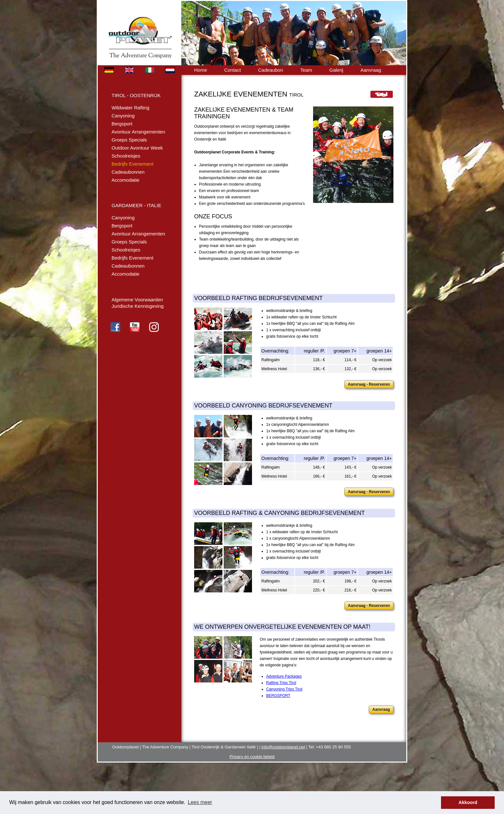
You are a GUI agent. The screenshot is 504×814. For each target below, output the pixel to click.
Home (201, 70)
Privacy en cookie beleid (252, 757)
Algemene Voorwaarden (137, 300)
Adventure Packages (284, 676)
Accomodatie (126, 180)
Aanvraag (371, 70)
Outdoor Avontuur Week (137, 148)
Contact (233, 70)
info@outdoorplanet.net (283, 747)
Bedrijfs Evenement (132, 164)
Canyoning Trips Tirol (284, 689)
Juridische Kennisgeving (138, 306)
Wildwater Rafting (130, 108)
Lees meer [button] (200, 802)
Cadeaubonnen (128, 172)
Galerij (336, 70)
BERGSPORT (278, 696)
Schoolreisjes (126, 156)
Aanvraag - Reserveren (369, 384)
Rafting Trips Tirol (281, 683)
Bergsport (122, 124)
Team (306, 70)
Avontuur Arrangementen (138, 132)
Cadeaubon (271, 70)
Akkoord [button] (468, 802)
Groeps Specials (129, 140)
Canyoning (123, 116)
